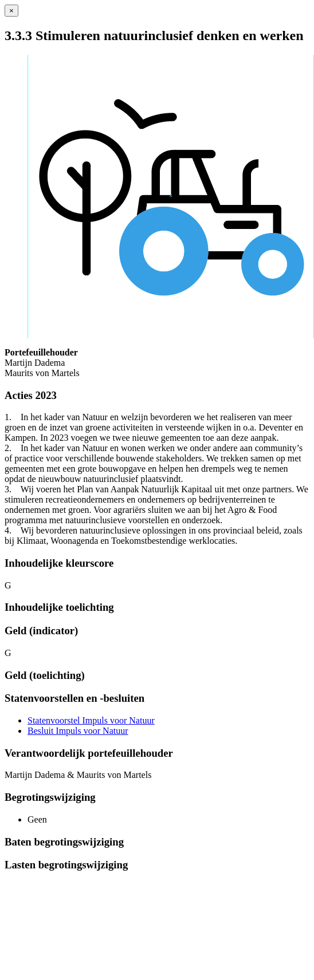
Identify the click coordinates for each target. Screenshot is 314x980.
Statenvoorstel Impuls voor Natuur (91, 720)
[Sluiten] (11, 11)
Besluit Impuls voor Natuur (78, 731)
